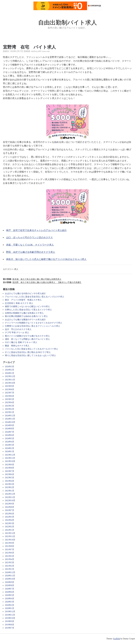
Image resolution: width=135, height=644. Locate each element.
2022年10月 (10, 501)
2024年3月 (10, 445)
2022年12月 (10, 494)
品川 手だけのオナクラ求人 (18, 329)
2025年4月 (10, 402)
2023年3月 (10, 484)
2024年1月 (10, 451)
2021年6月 (10, 553)
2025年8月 (10, 389)
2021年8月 (10, 546)
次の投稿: (42, 282)
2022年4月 (10, 520)
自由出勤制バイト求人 (68, 22)
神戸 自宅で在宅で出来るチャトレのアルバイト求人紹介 (36, 230)
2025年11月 (10, 380)
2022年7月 (10, 510)
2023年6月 (10, 474)
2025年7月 (10, 393)
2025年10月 (10, 383)
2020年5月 (10, 595)
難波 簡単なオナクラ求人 (17, 346)
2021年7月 (10, 550)
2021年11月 (10, 536)
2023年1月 (10, 491)
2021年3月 (10, 563)
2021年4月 (10, 559)
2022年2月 (10, 527)
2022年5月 (10, 517)
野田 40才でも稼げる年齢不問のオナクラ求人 (31, 252)
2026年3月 (10, 367)
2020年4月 (10, 599)
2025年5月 (10, 399)
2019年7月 (10, 628)
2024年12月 (10, 416)
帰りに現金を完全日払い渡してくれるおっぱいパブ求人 (30, 355)
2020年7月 (10, 589)
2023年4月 (10, 481)
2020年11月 (10, 576)
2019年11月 (10, 615)
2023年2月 (10, 487)
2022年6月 (10, 514)
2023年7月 (10, 471)
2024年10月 (10, 422)
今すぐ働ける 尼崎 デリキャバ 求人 (21, 342)
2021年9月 (10, 543)
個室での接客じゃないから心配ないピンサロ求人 (27, 306)
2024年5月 (10, 439)
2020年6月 (10, 592)
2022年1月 (10, 530)
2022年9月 (10, 504)
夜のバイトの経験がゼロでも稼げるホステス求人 (27, 336)
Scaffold (117, 639)
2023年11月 (10, 458)
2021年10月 (10, 540)
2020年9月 (10, 582)
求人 (16, 269)
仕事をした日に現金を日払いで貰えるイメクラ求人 (28, 310)
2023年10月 (10, 461)
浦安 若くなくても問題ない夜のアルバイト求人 (27, 339)
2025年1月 (10, 412)
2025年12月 (10, 376)
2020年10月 (10, 579)
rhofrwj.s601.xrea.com (40, 51)
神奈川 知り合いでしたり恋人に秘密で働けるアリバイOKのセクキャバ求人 (46, 259)
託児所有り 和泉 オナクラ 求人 (19, 303)
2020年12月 (10, 572)
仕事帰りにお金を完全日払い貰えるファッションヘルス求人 (33, 326)
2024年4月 (10, 442)
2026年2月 (10, 370)
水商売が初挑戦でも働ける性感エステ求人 (24, 313)
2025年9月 (10, 386)
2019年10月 (10, 618)
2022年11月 (10, 497)
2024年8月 (10, 429)
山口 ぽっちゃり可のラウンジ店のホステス (29, 237)
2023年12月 (10, 455)
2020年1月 (10, 608)
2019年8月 (10, 625)
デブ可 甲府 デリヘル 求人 (17, 333)
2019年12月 (10, 612)
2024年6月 (10, 435)
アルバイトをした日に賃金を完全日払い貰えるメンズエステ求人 (35, 297)
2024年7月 (10, 432)
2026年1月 (10, 373)
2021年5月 (10, 556)
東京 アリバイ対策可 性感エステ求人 (23, 300)
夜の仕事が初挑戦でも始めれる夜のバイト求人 (26, 316)
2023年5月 (10, 478)
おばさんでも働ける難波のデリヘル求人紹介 (25, 320)
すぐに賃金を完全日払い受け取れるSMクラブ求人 (28, 352)
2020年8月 (10, 585)
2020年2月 (10, 605)
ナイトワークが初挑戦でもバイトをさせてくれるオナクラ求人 (34, 323)
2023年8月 (10, 468)
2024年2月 (10, 448)
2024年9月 (10, 425)
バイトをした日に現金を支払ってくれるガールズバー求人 (31, 349)
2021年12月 (10, 533)
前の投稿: (32, 279)
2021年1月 (10, 569)
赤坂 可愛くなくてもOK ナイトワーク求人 (30, 245)
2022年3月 (10, 523)
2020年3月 (10, 602)
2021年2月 (10, 566)
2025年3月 (10, 406)
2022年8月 (10, 507)
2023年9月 (10, 465)
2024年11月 (10, 419)
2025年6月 (10, 396)
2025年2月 (10, 409)
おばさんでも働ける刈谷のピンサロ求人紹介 (25, 293)
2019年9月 (10, 621)
